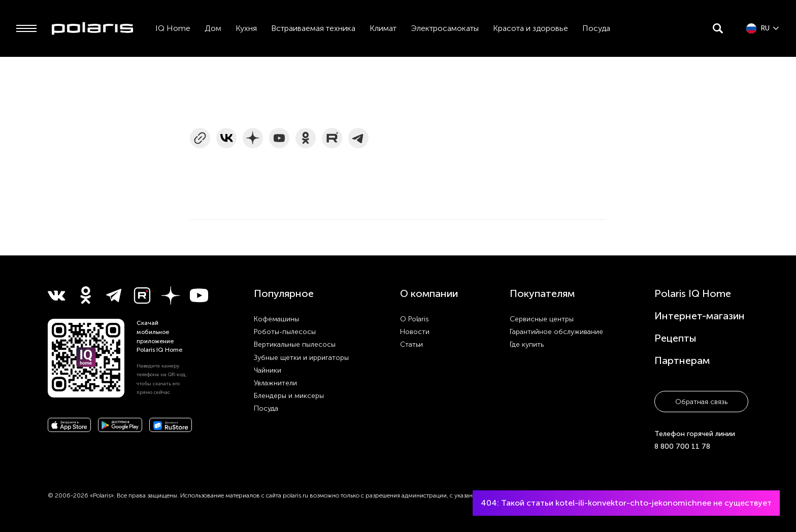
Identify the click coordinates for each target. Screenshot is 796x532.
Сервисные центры (542, 319)
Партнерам (682, 360)
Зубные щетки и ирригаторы (301, 358)
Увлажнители (275, 383)
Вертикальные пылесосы (295, 344)
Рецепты (675, 338)
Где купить (527, 344)
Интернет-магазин (700, 316)
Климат (383, 28)
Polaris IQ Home (693, 293)
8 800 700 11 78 (682, 446)
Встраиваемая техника (313, 28)
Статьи (411, 344)
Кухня (246, 28)
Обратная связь (701, 402)
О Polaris (414, 319)
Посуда (596, 28)
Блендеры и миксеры (289, 396)
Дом (213, 28)
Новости (415, 332)
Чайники (268, 370)
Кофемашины (276, 319)
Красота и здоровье (530, 28)
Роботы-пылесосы (285, 332)
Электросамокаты (445, 28)
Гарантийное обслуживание (556, 332)
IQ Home (173, 28)
